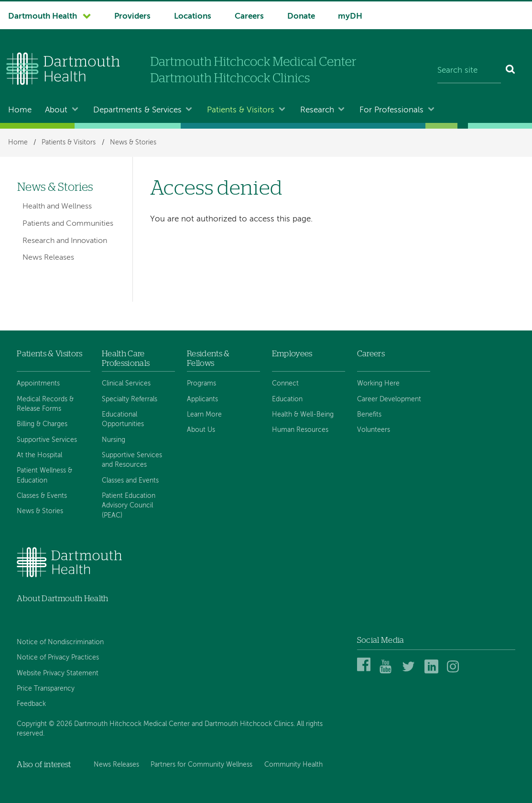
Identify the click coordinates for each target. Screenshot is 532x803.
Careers (249, 16)
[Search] (511, 71)
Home (20, 110)
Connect (285, 384)
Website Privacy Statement (58, 673)
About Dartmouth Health (62, 599)
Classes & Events (42, 496)
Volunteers (374, 430)
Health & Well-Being (303, 415)
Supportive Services (47, 440)
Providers (132, 16)
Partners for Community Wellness (201, 765)
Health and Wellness (57, 207)
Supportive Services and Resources (132, 460)
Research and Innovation (65, 241)
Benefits (369, 415)
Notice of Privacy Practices (58, 658)
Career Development (389, 399)
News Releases (48, 258)
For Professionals (391, 110)
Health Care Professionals (126, 358)
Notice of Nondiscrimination (60, 642)
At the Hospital (39, 455)
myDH (350, 16)
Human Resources (300, 430)
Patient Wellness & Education (44, 475)
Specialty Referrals (130, 399)
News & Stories (133, 143)
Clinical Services (126, 384)
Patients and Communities (68, 224)
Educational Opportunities (123, 419)
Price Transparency (46, 689)
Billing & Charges (42, 424)
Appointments (38, 384)
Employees (292, 354)
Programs (201, 384)
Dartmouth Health (43, 16)
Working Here (378, 384)
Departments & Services (137, 110)
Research (317, 110)
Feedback (31, 704)
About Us (201, 430)
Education (287, 399)
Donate (301, 16)
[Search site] (469, 71)
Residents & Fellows (208, 358)
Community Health (293, 765)
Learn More (204, 415)
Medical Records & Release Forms (45, 404)
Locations (193, 16)
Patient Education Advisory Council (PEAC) (129, 506)
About (56, 110)
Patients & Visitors (241, 110)
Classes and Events (130, 481)
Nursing (114, 440)
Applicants (202, 399)
